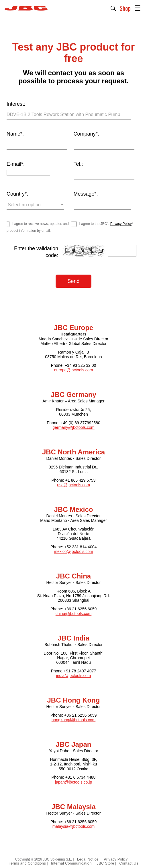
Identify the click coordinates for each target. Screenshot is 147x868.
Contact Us (129, 863)
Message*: (86, 194)
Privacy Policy (121, 224)
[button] (113, 8)
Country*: (17, 194)
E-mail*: (16, 164)
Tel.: (78, 164)
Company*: (86, 134)
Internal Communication (71, 863)
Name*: (15, 134)
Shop (125, 8)
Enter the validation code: (36, 252)
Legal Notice (88, 859)
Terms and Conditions (27, 863)
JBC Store (105, 863)
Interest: (16, 104)
